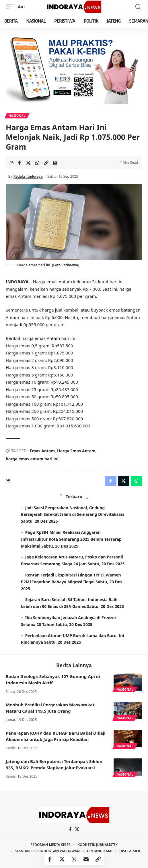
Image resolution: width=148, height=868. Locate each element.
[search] (138, 7)
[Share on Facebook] (20, 163)
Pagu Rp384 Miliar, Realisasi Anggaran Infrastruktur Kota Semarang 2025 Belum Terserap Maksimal (71, 539)
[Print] (55, 163)
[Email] (86, 859)
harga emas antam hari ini (32, 459)
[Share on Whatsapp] (37, 163)
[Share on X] (28, 163)
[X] (77, 829)
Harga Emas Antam (76, 451)
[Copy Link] (46, 163)
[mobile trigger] (11, 7)
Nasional (17, 116)
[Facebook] (70, 829)
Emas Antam (42, 451)
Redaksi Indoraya (28, 176)
